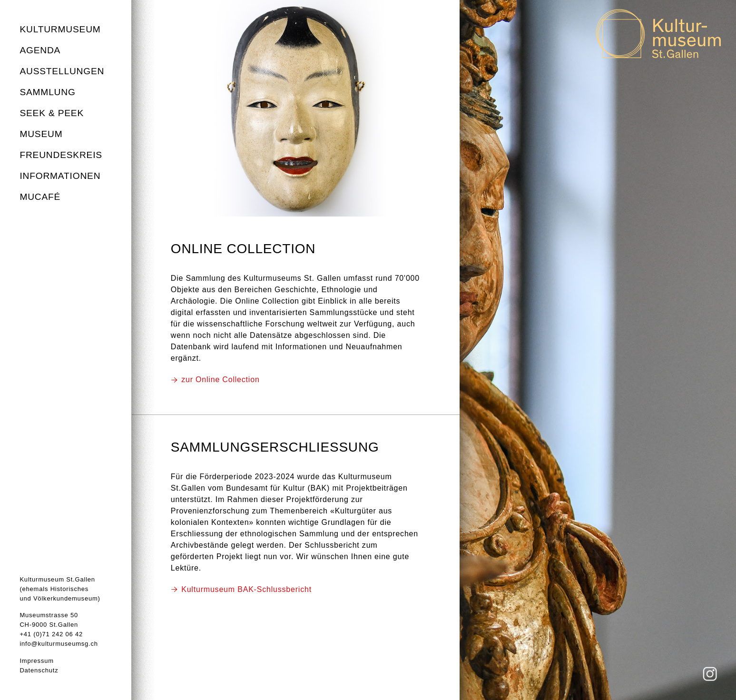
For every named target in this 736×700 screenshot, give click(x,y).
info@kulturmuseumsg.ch (59, 644)
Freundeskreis (61, 155)
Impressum (37, 661)
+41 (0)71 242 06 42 (51, 634)
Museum (41, 134)
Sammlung (47, 92)
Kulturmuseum (60, 29)
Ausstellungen (62, 71)
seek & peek (52, 113)
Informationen (60, 176)
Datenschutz (39, 670)
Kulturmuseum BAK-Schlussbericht (246, 589)
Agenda (40, 50)
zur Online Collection (220, 380)
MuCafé (40, 197)
